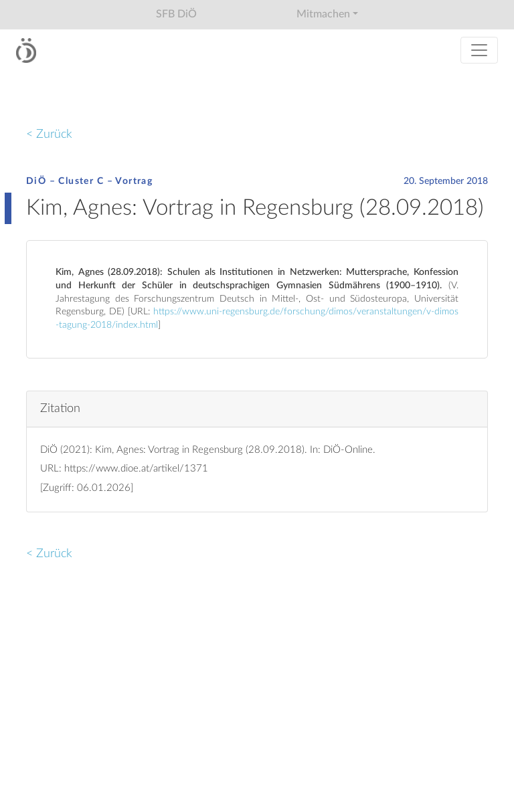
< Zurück (49, 134)
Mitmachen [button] (323, 14)
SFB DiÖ (176, 14)
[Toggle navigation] (479, 50)
